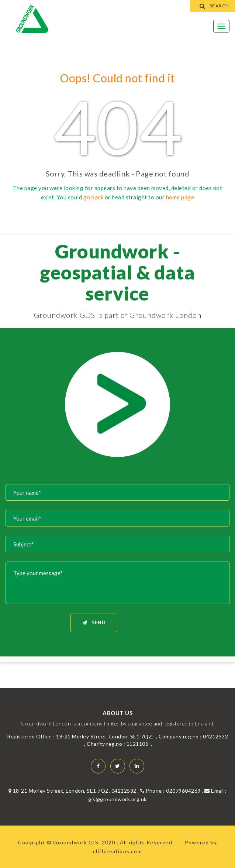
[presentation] (173, 628)
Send (94, 623)
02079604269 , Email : (196, 791)
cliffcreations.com (117, 851)
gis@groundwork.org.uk (117, 799)
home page (180, 197)
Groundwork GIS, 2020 (85, 842)
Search (213, 6)
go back (94, 197)
